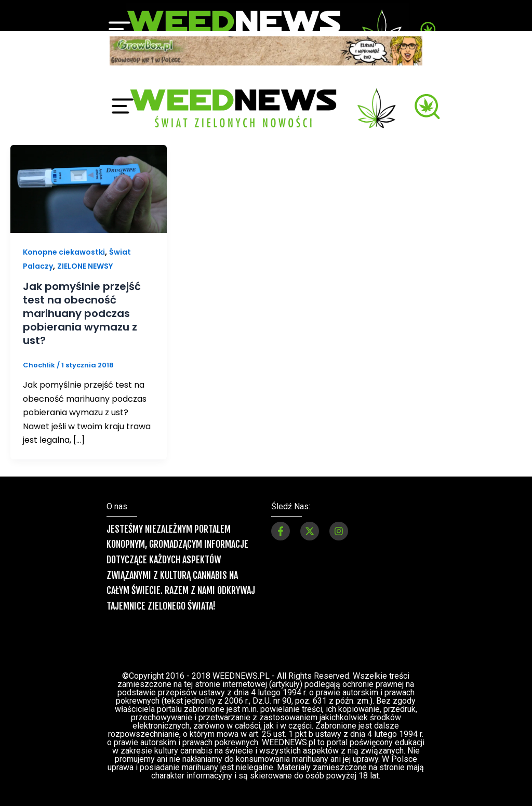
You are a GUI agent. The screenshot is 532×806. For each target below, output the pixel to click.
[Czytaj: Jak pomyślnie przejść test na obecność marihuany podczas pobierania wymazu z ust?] (89, 188)
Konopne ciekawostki (64, 252)
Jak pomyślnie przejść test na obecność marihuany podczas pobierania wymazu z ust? (82, 313)
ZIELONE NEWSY (85, 266)
